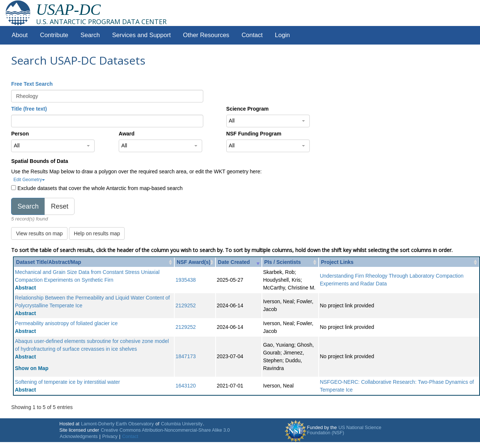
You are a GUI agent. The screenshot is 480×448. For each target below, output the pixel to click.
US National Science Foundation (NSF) (344, 430)
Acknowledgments (79, 436)
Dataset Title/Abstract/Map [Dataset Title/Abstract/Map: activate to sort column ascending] (49, 262)
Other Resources (206, 35)
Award (127, 134)
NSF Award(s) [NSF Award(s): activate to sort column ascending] (193, 262)
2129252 (186, 305)
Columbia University (182, 424)
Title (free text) (29, 109)
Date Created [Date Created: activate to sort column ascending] (234, 262)
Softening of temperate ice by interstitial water (67, 382)
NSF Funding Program (254, 134)
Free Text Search (32, 84)
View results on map (39, 233)
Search (90, 35)
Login (282, 35)
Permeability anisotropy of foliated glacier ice (66, 323)
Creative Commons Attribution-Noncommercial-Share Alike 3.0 (165, 430)
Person (20, 134)
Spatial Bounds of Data (40, 161)
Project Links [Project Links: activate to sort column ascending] (337, 262)
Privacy (110, 436)
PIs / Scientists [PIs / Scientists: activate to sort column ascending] (282, 262)
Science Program (247, 109)
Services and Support (141, 35)
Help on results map (97, 233)
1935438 (186, 280)
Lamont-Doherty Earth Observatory (117, 424)
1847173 (186, 356)
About (20, 35)
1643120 (186, 386)
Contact (252, 35)
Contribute (54, 35)
